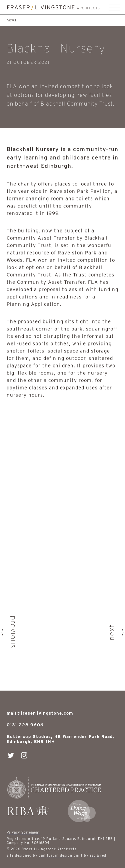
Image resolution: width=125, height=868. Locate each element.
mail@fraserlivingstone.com (40, 713)
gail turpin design (55, 855)
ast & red (98, 855)
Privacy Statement (23, 832)
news (11, 20)
